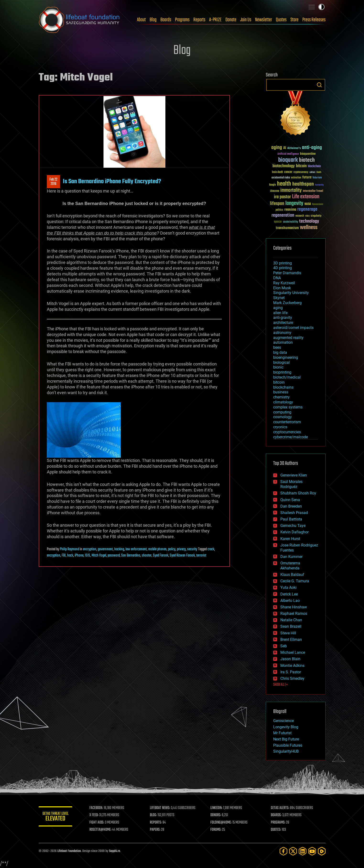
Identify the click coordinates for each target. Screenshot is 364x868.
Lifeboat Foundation (69, 851)
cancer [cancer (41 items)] (288, 172)
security (192, 549)
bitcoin (279, 382)
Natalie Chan (291, 620)
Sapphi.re (114, 851)
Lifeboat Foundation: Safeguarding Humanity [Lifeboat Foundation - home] (79, 20)
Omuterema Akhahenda (290, 566)
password (114, 556)
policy (172, 549)
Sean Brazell (291, 626)
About (141, 20)
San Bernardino (131, 556)
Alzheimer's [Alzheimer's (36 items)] (294, 148)
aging (278, 308)
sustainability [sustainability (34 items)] (291, 222)
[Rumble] (322, 851)
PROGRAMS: (278, 823)
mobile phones (157, 549)
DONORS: (216, 815)
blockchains (283, 387)
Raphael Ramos (294, 613)
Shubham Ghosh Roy (298, 493)
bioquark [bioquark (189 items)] (288, 160)
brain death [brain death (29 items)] (277, 172)
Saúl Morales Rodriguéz (291, 484)
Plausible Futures (288, 745)
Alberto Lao (290, 601)
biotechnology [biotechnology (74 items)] (284, 166)
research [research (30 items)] (300, 216)
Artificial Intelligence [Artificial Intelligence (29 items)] (288, 154)
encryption (90, 549)
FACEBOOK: (96, 808)
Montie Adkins (292, 666)
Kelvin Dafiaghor (294, 532)
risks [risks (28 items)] (307, 216)
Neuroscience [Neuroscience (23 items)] (318, 205)
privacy (181, 549)
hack (70, 556)
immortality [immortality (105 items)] (291, 190)
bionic (278, 367)
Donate (231, 20)
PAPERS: (155, 830)
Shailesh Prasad (294, 513)
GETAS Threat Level (55, 817)
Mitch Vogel (99, 556)
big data (280, 352)
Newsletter (263, 20)
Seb (284, 646)
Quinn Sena (290, 500)
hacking (119, 549)
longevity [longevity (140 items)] (294, 204)
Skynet (279, 298)
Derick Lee (289, 594)
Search (319, 85)
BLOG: (153, 815)
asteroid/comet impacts (293, 328)
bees (277, 347)
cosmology (283, 417)
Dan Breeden (291, 506)
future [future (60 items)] (307, 177)
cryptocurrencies (287, 432)
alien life (280, 313)
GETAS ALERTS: (280, 808)
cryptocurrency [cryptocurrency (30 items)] (301, 172)
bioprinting (282, 372)
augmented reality (288, 338)
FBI (64, 556)
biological (281, 362)
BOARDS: (276, 815)
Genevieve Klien (294, 475)
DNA (277, 278)
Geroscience (283, 721)
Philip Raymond (69, 549)
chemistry (281, 397)
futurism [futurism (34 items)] (317, 178)
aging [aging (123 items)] (277, 148)
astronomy (282, 333)
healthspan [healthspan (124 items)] (303, 184)
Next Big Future (286, 739)
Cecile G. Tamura (295, 581)
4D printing (283, 268)
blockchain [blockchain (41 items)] (314, 166)
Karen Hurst (290, 539)
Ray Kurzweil (284, 283)
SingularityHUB (286, 751)
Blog (153, 20)
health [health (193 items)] (284, 184)
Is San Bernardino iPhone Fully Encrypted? (112, 182)
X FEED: (94, 815)
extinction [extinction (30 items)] (296, 178)
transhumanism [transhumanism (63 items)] (287, 228)
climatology (283, 402)
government (105, 549)
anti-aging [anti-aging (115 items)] (312, 148)
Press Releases (314, 20)
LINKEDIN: (216, 808)
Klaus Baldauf (292, 575)
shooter (147, 556)
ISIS (87, 556)
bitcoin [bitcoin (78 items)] (301, 166)
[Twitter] (293, 851)
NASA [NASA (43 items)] (308, 204)
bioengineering (286, 357)
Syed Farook (161, 556)
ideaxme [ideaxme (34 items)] (275, 191)
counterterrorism (287, 422)
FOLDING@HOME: (221, 823)
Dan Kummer (291, 557)
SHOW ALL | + (280, 685)
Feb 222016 (53, 182)
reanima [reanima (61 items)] (290, 210)
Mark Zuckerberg (287, 303)
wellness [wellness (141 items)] (309, 228)
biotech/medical (287, 377)
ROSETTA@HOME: (100, 830)
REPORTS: (156, 823)
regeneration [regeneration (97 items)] (283, 215)
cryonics (280, 427)
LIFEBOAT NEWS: (160, 808)
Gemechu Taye (293, 526)
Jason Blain (290, 659)
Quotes (281, 20)
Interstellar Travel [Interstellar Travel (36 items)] (313, 191)
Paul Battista (291, 519)
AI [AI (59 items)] (285, 148)
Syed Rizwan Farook (182, 556)
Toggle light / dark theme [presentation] (321, 7)
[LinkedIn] (303, 851)
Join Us (246, 20)
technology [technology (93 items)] (309, 222)
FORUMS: (216, 830)
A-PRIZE (215, 20)
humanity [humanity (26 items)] (319, 185)
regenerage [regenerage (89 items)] (307, 209)
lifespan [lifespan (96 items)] (277, 204)
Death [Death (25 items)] (319, 172)
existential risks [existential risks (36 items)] (281, 178)
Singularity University (291, 293)
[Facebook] (283, 851)
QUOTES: (276, 830)
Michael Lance (293, 652)
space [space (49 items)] (278, 222)
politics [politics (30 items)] (279, 210)
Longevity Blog (286, 727)
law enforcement (136, 549)
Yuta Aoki (288, 587)
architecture (283, 323)
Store (294, 20)
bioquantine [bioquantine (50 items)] (308, 154)
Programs (182, 20)
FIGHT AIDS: (97, 823)
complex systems (288, 407)
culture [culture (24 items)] (312, 172)
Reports (199, 20)
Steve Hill (288, 633)
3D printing (283, 263)
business (281, 392)
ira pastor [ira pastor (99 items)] (282, 197)
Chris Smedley (292, 678)
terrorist (201, 556)
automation (283, 342)
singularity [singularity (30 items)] (316, 216)
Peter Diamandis (287, 273)
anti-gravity (283, 318)
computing (282, 412)
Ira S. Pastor (291, 672)
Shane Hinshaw (294, 607)
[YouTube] (312, 851)
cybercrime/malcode (291, 437)
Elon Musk (282, 288)
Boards (166, 20)
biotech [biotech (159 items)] (307, 160)
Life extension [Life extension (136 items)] (306, 197)
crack (211, 549)
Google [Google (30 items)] (272, 185)
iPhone (79, 556)
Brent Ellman (291, 640)
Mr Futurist (282, 733)
